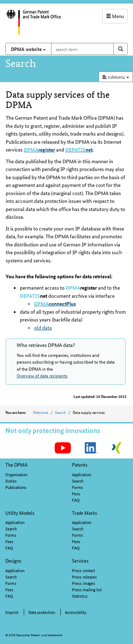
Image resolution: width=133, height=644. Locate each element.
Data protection (42, 612)
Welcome (41, 412)
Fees (76, 493)
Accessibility (76, 612)
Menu (115, 16)
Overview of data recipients (42, 375)
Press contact (84, 570)
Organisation (16, 474)
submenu (116, 77)
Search (60, 412)
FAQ (76, 500)
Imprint (12, 612)
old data (43, 327)
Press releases (84, 577)
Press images (84, 583)
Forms (77, 487)
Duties (11, 481)
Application (82, 474)
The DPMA (16, 465)
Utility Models (20, 513)
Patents (80, 465)
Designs (13, 560)
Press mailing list (87, 589)
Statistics (80, 596)
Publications (16, 487)
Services (80, 560)
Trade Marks (85, 513)
